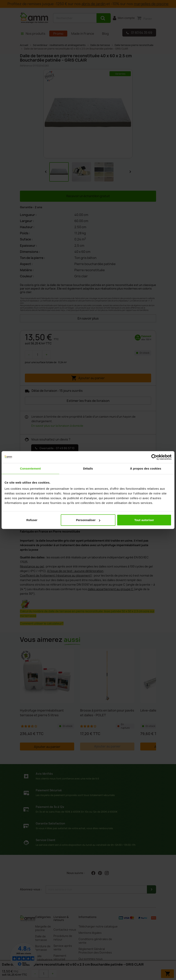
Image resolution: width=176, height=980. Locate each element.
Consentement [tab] (30, 468)
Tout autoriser (144, 520)
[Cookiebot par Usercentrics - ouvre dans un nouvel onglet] (154, 457)
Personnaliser (88, 520)
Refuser (32, 520)
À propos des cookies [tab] (146, 468)
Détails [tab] (88, 468)
